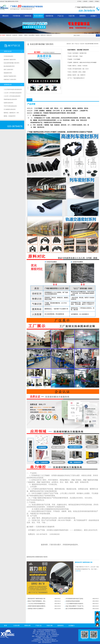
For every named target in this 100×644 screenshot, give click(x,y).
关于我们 (79, 1)
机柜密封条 (49, 16)
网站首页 (5, 16)
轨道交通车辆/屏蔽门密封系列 (11, 63)
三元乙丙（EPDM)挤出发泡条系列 (13, 93)
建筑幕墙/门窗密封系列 (10, 60)
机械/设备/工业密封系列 (10, 79)
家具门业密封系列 (8, 70)
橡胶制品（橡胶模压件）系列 (11, 113)
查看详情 (78, 571)
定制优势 (85, 1)
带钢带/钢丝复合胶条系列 (10, 99)
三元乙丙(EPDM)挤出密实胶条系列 (13, 89)
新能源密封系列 (8, 73)
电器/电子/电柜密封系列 (10, 76)
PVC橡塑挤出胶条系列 (10, 109)
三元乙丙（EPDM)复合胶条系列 (12, 96)
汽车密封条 (16, 16)
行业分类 (82, 44)
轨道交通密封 (38, 16)
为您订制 (71, 16)
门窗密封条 (27, 16)
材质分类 (27, 625)
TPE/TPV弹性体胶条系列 (10, 106)
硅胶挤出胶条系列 (8, 103)
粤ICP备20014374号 (47, 643)
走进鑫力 (93, 16)
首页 (73, 44)
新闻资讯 (82, 16)
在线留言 (91, 1)
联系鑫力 (97, 1)
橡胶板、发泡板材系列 (10, 116)
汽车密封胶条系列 (8, 56)
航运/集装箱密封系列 (9, 66)
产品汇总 (60, 16)
